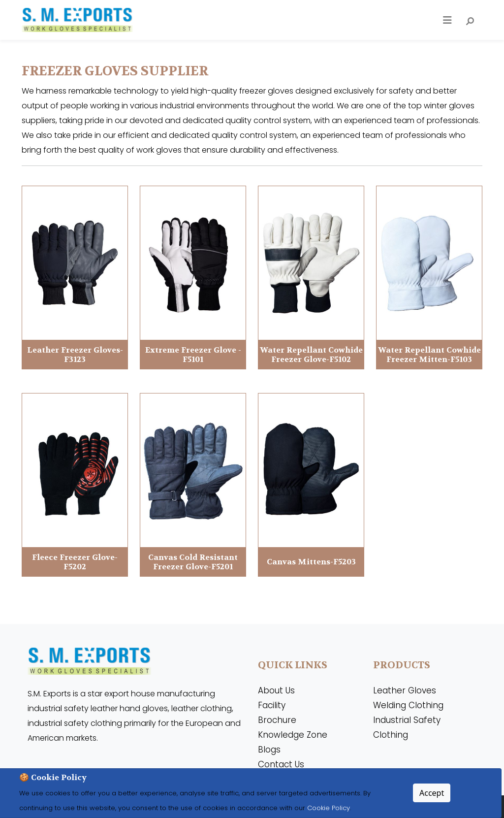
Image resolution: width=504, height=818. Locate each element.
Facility (272, 705)
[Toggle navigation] (447, 20)
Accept (432, 793)
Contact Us (281, 764)
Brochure (277, 720)
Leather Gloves (405, 690)
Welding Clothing (408, 705)
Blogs (269, 750)
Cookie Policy (328, 808)
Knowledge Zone (293, 735)
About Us (276, 690)
